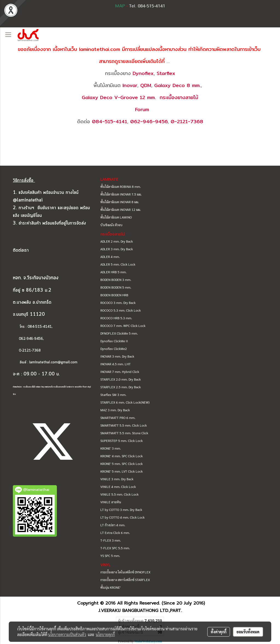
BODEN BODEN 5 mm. (116, 287)
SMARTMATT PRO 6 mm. (118, 418)
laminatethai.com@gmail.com (53, 362)
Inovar (130, 85)
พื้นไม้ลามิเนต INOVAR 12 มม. (121, 209)
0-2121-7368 (187, 121)
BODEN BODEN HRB (114, 295)
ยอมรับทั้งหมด (248, 632)
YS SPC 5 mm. (110, 556)
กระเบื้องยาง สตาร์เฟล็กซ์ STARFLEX (125, 580)
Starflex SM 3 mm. (113, 395)
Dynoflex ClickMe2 (114, 349)
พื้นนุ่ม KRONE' (110, 587)
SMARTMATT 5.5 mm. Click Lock (124, 425)
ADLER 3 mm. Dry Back (117, 249)
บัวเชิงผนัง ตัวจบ (111, 225)
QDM (146, 85)
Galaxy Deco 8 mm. (177, 85)
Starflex (166, 73)
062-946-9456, (28, 339)
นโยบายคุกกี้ (105, 634)
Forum (142, 109)
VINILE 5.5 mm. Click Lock (119, 494)
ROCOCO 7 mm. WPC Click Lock (123, 326)
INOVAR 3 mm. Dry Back (117, 356)
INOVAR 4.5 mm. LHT (116, 364)
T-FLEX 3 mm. (111, 540)
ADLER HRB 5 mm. (113, 272)
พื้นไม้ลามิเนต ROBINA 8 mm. (121, 186)
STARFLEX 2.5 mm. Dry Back (121, 387)
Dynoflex (143, 73)
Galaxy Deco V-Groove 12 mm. (119, 97)
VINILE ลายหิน (111, 502)
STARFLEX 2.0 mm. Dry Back (121, 379)
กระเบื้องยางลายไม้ (179, 97)
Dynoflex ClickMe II (114, 341)
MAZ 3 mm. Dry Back (115, 410)
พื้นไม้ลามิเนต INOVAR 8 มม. (120, 202)
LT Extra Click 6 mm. (115, 533)
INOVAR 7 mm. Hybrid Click (120, 372)
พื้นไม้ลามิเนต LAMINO (116, 217)
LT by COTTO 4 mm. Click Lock (122, 517)
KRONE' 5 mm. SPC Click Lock (122, 464)
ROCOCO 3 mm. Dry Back (118, 303)
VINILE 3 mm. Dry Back (117, 479)
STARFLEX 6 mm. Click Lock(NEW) (125, 402)
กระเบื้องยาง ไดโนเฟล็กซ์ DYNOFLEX (125, 572)
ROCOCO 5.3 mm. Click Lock (121, 310)
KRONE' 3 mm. (111, 448)
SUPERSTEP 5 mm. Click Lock (122, 441)
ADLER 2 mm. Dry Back (117, 241)
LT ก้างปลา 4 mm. (113, 525)
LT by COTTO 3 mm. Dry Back (121, 510)
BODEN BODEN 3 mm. (116, 280)
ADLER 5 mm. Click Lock (118, 264)
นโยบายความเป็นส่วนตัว (67, 634)
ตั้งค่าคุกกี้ (219, 632)
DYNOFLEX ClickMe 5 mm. (119, 333)
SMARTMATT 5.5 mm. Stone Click (124, 433)
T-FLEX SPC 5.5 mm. (115, 548)
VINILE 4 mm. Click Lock (118, 487)
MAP (120, 6)
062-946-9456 (149, 121)
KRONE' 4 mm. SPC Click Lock (122, 456)
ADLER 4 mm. (110, 257)
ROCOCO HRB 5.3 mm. (116, 318)
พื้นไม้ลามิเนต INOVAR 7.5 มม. (121, 194)
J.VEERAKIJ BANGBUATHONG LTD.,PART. (140, 611)
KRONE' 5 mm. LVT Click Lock (122, 471)
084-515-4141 (110, 121)
